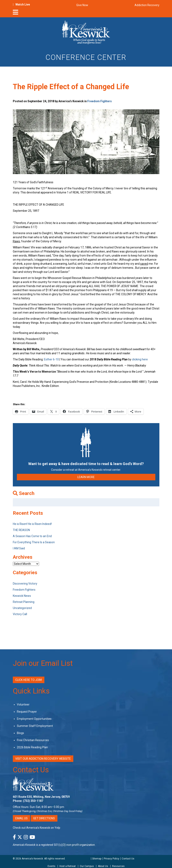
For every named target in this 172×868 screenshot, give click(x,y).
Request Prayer (27, 712)
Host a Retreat (68, 866)
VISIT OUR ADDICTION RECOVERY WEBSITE (43, 759)
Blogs (20, 733)
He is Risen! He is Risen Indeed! (32, 524)
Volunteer (23, 704)
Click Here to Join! (29, 680)
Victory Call (20, 614)
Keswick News (22, 596)
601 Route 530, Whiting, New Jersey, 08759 (41, 797)
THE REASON (21, 530)
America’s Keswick (32, 859)
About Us (103, 866)
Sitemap (97, 859)
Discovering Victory (25, 584)
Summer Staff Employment (35, 726)
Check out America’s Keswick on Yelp (37, 828)
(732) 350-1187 (33, 801)
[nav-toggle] (15, 13)
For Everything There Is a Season (34, 542)
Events (51, 866)
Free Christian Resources (33, 740)
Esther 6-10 (51, 359)
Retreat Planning (24, 602)
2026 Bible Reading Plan (32, 747)
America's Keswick (24, 845)
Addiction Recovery (147, 5)
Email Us (21, 818)
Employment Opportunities (34, 719)
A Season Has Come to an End (32, 536)
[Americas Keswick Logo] (86, 32)
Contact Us (31, 770)
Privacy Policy (112, 859)
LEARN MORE (86, 477)
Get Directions (44, 818)
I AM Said (19, 548)
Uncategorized (22, 608)
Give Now (82, 5)
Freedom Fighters (100, 101)
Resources (118, 866)
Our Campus (87, 866)
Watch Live (23, 4)
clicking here (140, 359)
